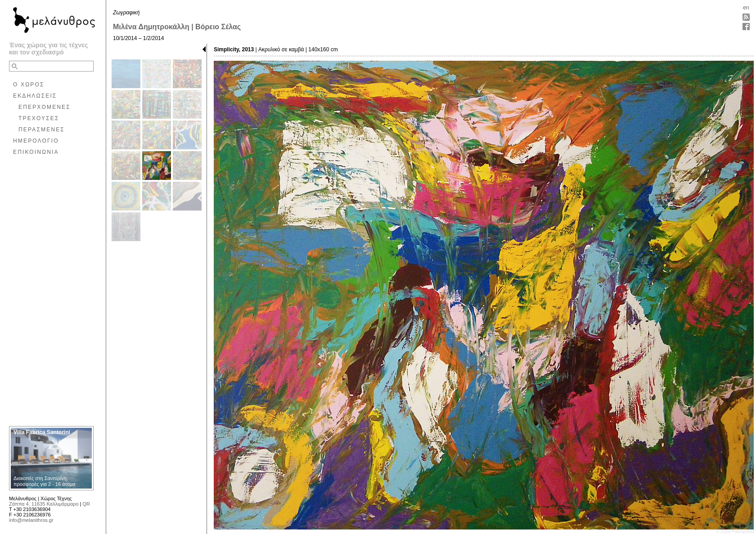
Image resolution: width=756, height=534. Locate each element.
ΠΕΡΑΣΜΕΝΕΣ (42, 130)
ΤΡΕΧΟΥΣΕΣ (39, 118)
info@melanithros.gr (31, 520)
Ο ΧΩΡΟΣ (29, 85)
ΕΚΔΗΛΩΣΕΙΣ (35, 96)
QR (86, 504)
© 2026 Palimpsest (735, 532)
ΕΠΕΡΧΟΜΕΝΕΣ (45, 107)
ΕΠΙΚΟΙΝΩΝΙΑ (36, 152)
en (746, 8)
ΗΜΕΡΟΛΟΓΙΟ (36, 141)
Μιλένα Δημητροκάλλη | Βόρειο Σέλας (177, 27)
